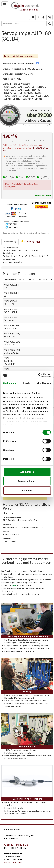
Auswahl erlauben (27, 481)
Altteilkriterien (11, 163)
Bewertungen (31, 242)
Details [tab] (26, 383)
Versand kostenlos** (36, 141)
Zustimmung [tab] (10, 383)
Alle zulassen (27, 472)
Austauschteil (27, 156)
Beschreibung (10, 241)
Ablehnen (27, 490)
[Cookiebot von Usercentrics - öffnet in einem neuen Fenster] (38, 375)
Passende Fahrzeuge (16, 56)
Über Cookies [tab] (44, 383)
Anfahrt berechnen (13, 862)
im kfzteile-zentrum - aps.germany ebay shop (36, 125)
